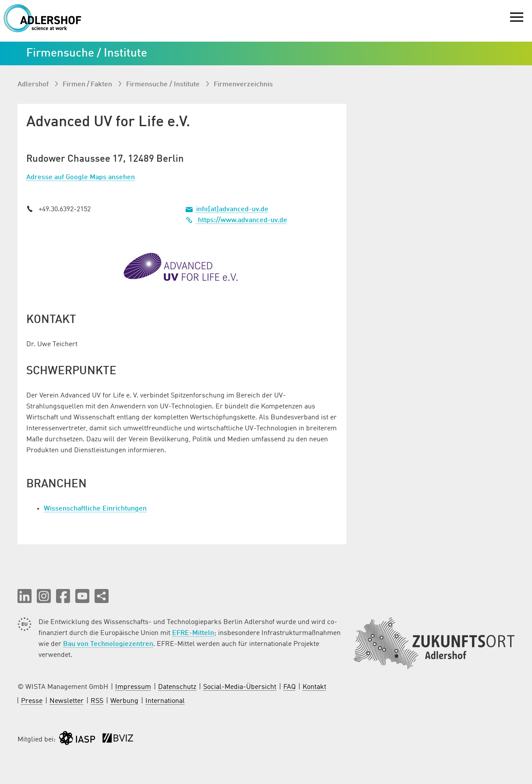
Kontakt (314, 687)
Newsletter (67, 701)
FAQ (289, 687)
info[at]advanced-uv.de (232, 209)
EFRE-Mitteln (193, 633)
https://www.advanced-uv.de (236, 220)
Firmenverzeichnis (243, 85)
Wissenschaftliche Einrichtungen (95, 509)
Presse (32, 701)
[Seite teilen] (102, 596)
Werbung (124, 701)
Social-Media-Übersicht (240, 687)
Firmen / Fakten (88, 85)
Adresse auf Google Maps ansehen (81, 177)
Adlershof (34, 85)
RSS (97, 701)
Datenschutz (177, 687)
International (165, 701)
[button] (25, 596)
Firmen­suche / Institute (164, 85)
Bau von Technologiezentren (108, 644)
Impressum (133, 687)
